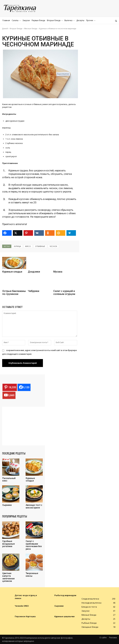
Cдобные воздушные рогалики (9, 544)
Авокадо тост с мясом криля (34, 506)
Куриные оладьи (12, 272)
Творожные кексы (32, 575)
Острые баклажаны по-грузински (14, 293)
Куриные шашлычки (63, 616)
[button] (116, 21)
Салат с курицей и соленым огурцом (64, 293)
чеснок (53, 246)
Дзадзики (34, 272)
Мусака (58, 272)
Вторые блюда (16, 28)
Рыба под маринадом (64, 595)
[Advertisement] (25, 426)
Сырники (7, 505)
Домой (5, 28)
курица (17, 246)
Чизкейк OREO (21, 606)
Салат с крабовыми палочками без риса (34, 545)
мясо (28, 246)
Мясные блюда (31, 28)
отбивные (40, 246)
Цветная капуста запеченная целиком (8, 577)
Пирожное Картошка (24, 616)
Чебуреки (34, 291)
